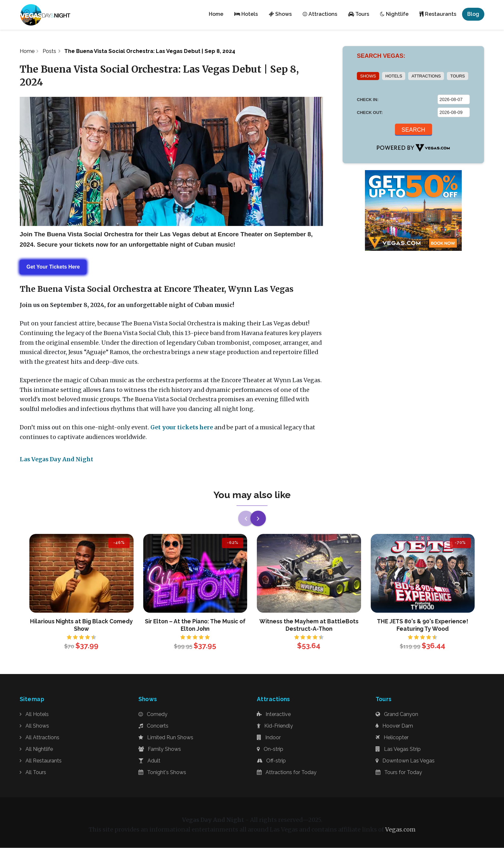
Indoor (269, 737)
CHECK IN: (368, 100)
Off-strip (271, 761)
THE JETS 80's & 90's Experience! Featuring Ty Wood (423, 625)
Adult (149, 761)
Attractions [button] (320, 14)
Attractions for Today (287, 772)
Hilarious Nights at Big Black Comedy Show (81, 625)
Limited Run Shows (166, 737)
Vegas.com (400, 830)
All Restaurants (41, 761)
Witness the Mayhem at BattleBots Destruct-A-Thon (309, 625)
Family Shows (160, 749)
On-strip (270, 749)
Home (27, 51)
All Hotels (34, 715)
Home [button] (216, 14)
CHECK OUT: (370, 112)
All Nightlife (36, 749)
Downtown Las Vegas (405, 761)
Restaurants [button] (438, 14)
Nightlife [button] (394, 14)
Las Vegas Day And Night (56, 460)
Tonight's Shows (162, 772)
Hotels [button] (246, 14)
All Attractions (40, 737)
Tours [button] (359, 14)
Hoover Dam (394, 726)
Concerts (153, 726)
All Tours (33, 772)
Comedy (153, 715)
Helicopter (392, 737)
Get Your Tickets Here (53, 267)
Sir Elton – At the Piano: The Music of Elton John (195, 625)
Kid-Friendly (275, 726)
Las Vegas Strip (398, 749)
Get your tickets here (182, 427)
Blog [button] (473, 14)
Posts (50, 51)
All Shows (34, 726)
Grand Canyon (397, 715)
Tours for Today (399, 772)
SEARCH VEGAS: (381, 56)
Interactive (274, 715)
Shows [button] (280, 14)
